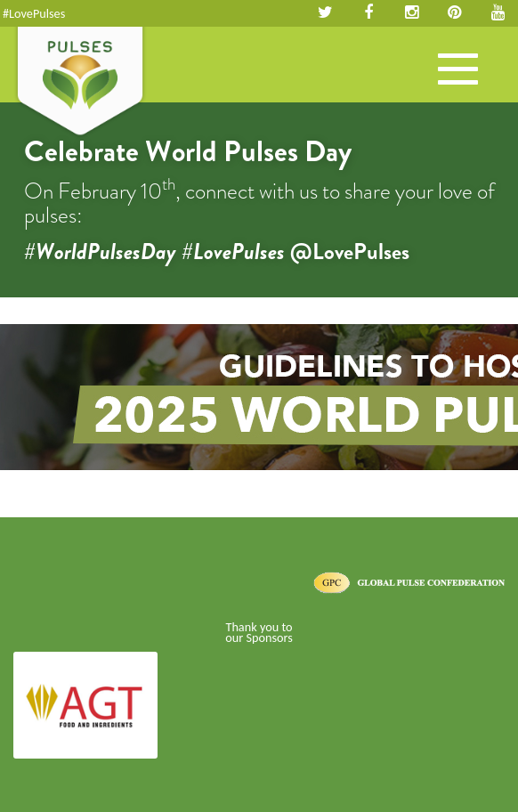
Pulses (80, 83)
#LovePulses (34, 13)
